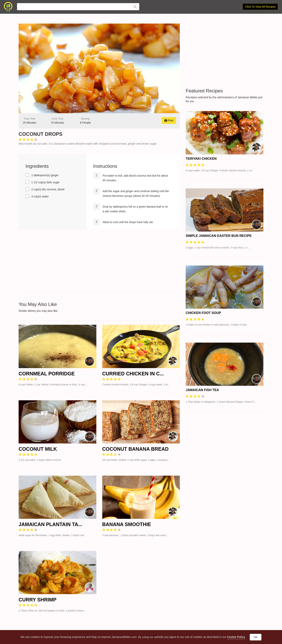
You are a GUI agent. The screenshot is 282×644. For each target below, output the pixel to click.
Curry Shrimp (38, 600)
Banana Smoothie (127, 524)
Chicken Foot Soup (203, 313)
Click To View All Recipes (260, 7)
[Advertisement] (99, 260)
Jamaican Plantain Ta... (50, 524)
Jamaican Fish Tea (202, 390)
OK (256, 637)
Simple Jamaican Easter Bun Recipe (219, 236)
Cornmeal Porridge (47, 374)
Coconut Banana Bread (135, 449)
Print (169, 120)
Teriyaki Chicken (201, 159)
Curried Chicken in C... (133, 374)
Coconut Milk (38, 449)
